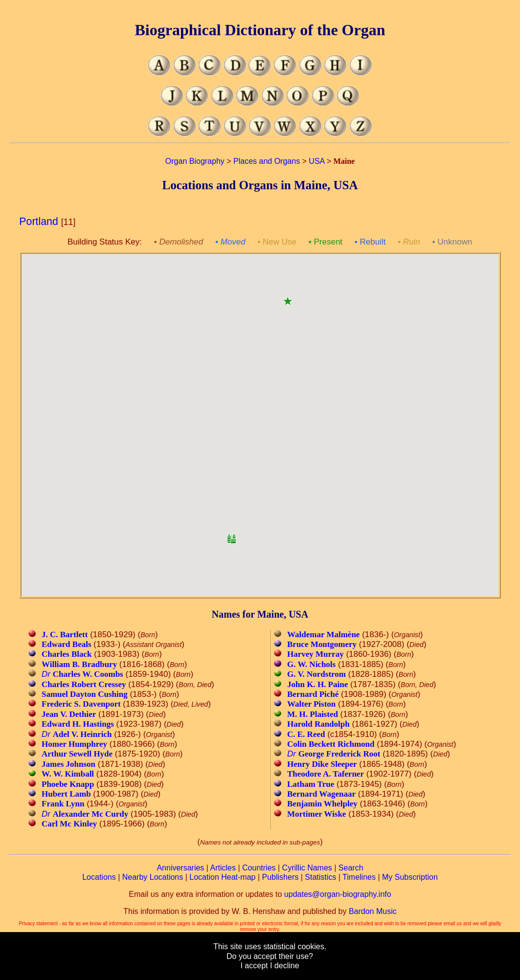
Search (351, 868)
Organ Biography (195, 161)
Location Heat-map (222, 877)
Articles (223, 868)
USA (317, 161)
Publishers (281, 877)
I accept (254, 966)
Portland (38, 222)
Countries (259, 868)
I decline (285, 966)
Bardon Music (373, 911)
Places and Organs (267, 161)
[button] (288, 298)
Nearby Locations (153, 877)
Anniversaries (180, 868)
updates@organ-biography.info (338, 894)
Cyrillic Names (307, 868)
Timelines (359, 877)
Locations (99, 877)
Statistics (320, 877)
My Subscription (410, 877)
